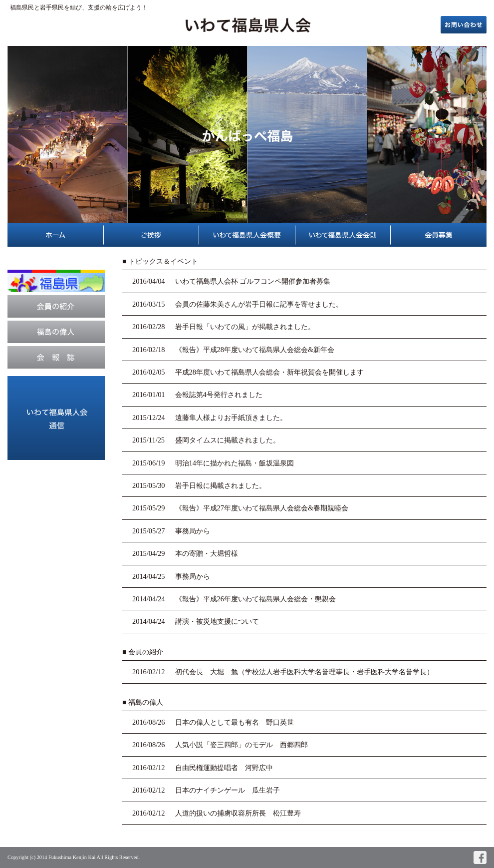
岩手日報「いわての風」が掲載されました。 (245, 327)
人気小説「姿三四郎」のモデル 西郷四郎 (242, 745)
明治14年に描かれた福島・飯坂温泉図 (235, 463)
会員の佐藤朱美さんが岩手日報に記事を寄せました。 (259, 304)
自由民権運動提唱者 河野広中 (224, 768)
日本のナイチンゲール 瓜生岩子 (228, 790)
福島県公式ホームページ (56, 281)
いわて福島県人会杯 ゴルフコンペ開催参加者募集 (253, 281)
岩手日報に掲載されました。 (221, 485)
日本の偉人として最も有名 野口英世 (235, 722)
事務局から (193, 531)
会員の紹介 (56, 306)
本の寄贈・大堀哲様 (207, 553)
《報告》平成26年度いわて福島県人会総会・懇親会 (255, 599)
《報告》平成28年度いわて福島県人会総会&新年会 (255, 350)
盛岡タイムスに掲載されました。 (228, 440)
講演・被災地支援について (217, 621)
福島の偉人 (56, 332)
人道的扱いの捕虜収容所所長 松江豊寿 (238, 813)
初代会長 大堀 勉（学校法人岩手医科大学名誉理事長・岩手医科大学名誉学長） (304, 672)
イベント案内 (56, 418)
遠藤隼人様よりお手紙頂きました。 (231, 418)
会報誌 (56, 357)
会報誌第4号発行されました (219, 395)
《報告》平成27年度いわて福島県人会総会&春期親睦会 (262, 508)
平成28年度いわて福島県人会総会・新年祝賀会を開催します (269, 372)
